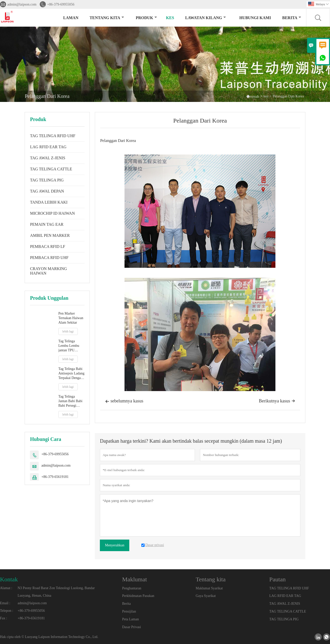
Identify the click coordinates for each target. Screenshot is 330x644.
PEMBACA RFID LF (48, 247)
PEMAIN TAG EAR (47, 224)
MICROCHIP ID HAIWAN (52, 213)
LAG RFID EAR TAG (48, 147)
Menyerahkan (115, 545)
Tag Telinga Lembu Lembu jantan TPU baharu (69, 346)
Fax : (4, 618)
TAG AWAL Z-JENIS (48, 158)
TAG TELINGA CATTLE (51, 169)
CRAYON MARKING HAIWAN (48, 271)
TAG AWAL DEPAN (47, 191)
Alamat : (6, 588)
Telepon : (7, 611)
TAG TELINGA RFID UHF (53, 136)
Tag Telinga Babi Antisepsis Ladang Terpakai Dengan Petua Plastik (71, 374)
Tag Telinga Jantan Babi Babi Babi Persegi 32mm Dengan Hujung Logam (70, 401)
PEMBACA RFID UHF (49, 258)
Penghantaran (132, 588)
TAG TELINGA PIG (47, 180)
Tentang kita (107, 18)
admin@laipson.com (22, 4)
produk (146, 18)
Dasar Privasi (131, 627)
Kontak (9, 579)
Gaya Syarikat (206, 596)
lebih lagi (68, 331)
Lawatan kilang (205, 18)
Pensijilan (129, 611)
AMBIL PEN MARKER (50, 235)
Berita (292, 18)
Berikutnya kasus (277, 401)
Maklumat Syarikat (209, 588)
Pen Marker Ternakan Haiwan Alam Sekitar (71, 318)
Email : (5, 603)
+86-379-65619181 (55, 477)
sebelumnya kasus (124, 401)
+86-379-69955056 (61, 4)
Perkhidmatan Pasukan (138, 596)
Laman (71, 18)
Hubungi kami (255, 18)
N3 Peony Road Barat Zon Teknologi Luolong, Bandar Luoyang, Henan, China (56, 592)
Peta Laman (130, 619)
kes (170, 18)
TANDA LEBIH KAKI (49, 202)
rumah (253, 96)
